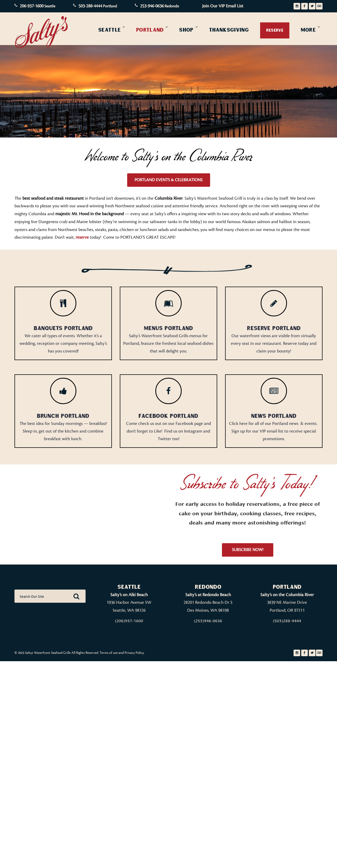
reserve (82, 237)
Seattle (109, 30)
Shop (186, 30)
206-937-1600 (32, 6)
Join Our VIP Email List (223, 6)
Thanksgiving (229, 30)
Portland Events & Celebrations (168, 180)
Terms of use (109, 653)
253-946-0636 (152, 6)
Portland (150, 30)
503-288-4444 (90, 6)
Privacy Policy (134, 653)
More (308, 30)
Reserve (275, 30)
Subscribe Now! (248, 550)
